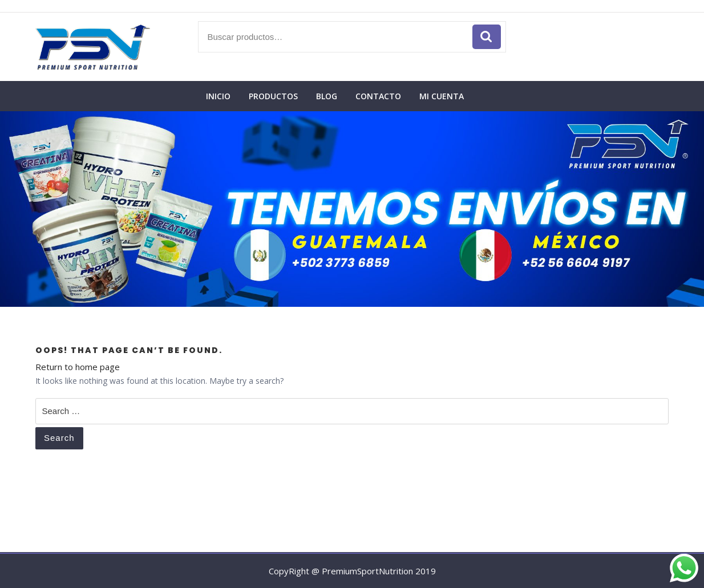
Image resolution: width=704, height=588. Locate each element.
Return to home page (78, 367)
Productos (273, 96)
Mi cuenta (442, 96)
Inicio (218, 96)
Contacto (378, 96)
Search (59, 438)
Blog (327, 96)
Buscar (487, 37)
